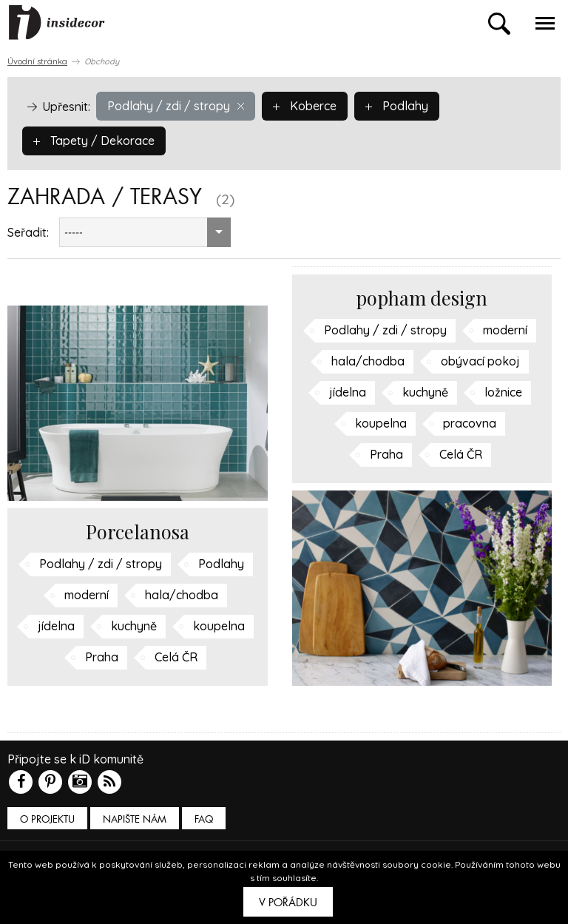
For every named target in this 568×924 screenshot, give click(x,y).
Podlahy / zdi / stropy (176, 106)
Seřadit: (28, 232)
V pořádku (288, 903)
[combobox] (145, 232)
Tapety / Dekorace (94, 141)
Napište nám (135, 819)
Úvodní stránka (37, 61)
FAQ (204, 819)
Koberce (305, 106)
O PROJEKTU (47, 819)
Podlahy (397, 106)
